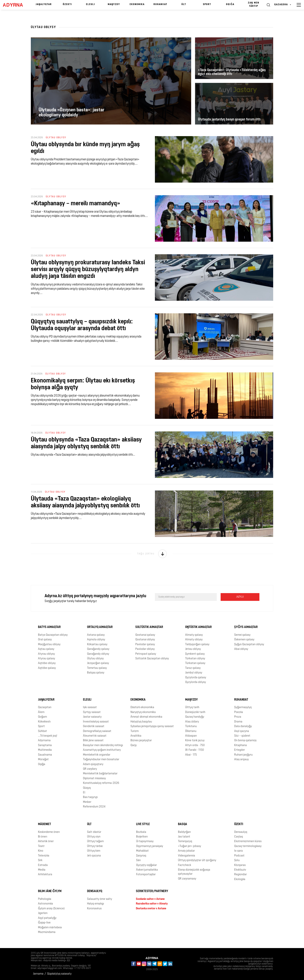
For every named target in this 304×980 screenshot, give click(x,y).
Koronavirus (94, 909)
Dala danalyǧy (243, 726)
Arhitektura (45, 875)
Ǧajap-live (44, 923)
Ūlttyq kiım (94, 851)
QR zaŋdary (90, 769)
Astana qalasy (96, 635)
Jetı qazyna (94, 856)
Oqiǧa (230, 4)
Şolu (237, 860)
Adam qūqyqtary (93, 764)
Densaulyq (241, 832)
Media (42, 870)
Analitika (136, 736)
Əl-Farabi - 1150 (195, 750)
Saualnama (45, 755)
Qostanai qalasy (145, 635)
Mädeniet (44, 824)
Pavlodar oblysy (145, 649)
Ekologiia (240, 879)
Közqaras (240, 865)
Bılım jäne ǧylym (50, 891)
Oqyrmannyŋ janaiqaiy (150, 846)
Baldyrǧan (184, 832)
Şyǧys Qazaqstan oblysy (249, 645)
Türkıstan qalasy (195, 663)
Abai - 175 (191, 755)
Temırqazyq (185, 841)
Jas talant (184, 837)
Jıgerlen (43, 913)
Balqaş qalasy (96, 673)
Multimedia (45, 750)
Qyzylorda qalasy (196, 678)
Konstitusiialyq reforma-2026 (101, 783)
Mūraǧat (43, 760)
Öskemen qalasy (244, 640)
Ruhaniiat (160, 4)
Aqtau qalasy (46, 649)
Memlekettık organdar (97, 755)
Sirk (40, 860)
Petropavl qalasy (146, 654)
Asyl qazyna (242, 731)
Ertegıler (240, 750)
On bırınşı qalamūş (245, 741)
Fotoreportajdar (146, 875)
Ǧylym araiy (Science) (51, 909)
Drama (238, 722)
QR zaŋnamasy (187, 879)
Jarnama (38, 974)
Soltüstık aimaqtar (149, 627)
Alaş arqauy (241, 760)
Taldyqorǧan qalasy (197, 645)
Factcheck (185, 865)
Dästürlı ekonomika (142, 707)
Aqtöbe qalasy (47, 668)
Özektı (67, 4)
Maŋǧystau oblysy (49, 645)
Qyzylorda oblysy (196, 682)
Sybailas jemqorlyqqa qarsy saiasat (152, 726)
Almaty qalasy (194, 635)
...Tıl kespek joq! (48, 736)
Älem (41, 712)
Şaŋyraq (141, 856)
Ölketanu (191, 731)
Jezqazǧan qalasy (98, 663)
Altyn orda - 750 (195, 745)
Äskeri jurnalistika (147, 870)
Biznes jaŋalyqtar (141, 741)
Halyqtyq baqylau (141, 722)
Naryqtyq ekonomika (143, 712)
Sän (138, 860)
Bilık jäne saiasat (93, 741)
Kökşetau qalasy (97, 645)
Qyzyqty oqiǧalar (146, 865)
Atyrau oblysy (46, 654)
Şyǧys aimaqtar (246, 627)
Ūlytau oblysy (95, 659)
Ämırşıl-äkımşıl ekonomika (146, 717)
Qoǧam (42, 717)
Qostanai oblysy (145, 640)
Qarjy (134, 745)
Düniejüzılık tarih (195, 712)
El (84, 793)
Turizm (135, 731)
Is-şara (238, 851)
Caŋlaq (239, 837)
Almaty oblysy (194, 640)
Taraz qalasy (193, 668)
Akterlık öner (46, 841)
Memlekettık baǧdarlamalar (100, 774)
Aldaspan (191, 736)
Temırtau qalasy (97, 668)
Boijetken (142, 837)
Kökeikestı (44, 722)
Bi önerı (43, 837)
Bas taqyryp (90, 797)
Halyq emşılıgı (95, 904)
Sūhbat (42, 731)
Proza (238, 717)
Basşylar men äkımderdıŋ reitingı (103, 745)
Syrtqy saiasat (92, 712)
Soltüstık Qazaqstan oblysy (152, 659)
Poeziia (239, 712)
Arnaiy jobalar (186, 851)
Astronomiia (45, 904)
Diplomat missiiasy (94, 779)
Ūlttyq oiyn (94, 837)
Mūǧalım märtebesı (50, 928)
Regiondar (241, 875)
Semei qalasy (242, 635)
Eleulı (91, 4)
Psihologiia (45, 899)
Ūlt (184, 4)
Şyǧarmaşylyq (243, 707)
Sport (207, 4)
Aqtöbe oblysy (47, 663)
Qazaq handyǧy (195, 717)
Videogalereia (187, 856)
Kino (41, 851)
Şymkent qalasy (195, 654)
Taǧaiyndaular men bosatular (101, 760)
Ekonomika (137, 4)
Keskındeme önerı (49, 832)
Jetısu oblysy (193, 649)
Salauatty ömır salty (100, 899)
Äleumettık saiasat (95, 736)
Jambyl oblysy (194, 673)
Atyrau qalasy (47, 659)
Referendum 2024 (94, 807)
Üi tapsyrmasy (145, 841)
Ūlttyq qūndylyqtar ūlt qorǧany (197, 860)
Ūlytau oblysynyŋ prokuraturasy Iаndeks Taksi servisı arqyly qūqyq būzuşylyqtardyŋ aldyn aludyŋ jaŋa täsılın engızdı (88, 270)
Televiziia (44, 856)
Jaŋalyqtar (44, 4)
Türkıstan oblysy (195, 659)
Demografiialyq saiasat (97, 731)
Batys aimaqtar (49, 627)
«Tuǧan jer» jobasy (190, 846)
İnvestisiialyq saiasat (96, 722)
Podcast (239, 856)
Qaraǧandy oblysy (98, 654)
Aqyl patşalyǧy (47, 918)
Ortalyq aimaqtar (100, 627)
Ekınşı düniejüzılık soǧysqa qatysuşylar (194, 872)
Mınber (87, 802)
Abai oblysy (241, 649)
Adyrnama (44, 741)
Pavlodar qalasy (145, 645)
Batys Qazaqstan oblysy (53, 635)
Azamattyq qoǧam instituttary (102, 750)
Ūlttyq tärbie (95, 846)
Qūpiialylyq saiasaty (59, 974)
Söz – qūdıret (242, 736)
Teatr (41, 846)
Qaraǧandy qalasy (98, 649)
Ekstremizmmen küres (248, 841)
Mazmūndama (47, 932)
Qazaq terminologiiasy (248, 846)
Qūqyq (87, 788)
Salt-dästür (94, 832)
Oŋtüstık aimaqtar (198, 627)
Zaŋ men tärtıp (254, 5)
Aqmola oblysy (96, 640)
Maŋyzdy (114, 4)
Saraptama (45, 745)
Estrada (43, 865)
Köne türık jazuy (195, 741)
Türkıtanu (191, 726)
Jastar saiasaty (92, 717)
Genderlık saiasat (94, 726)
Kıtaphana (241, 745)
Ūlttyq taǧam (95, 841)
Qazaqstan (45, 707)
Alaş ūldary (192, 722)
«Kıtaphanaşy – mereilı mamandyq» (76, 204)
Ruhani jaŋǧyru (243, 755)
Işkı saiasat (90, 707)
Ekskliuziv (240, 870)
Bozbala (141, 832)
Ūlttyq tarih (192, 707)
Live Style (143, 824)
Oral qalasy (45, 640)
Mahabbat (142, 851)
